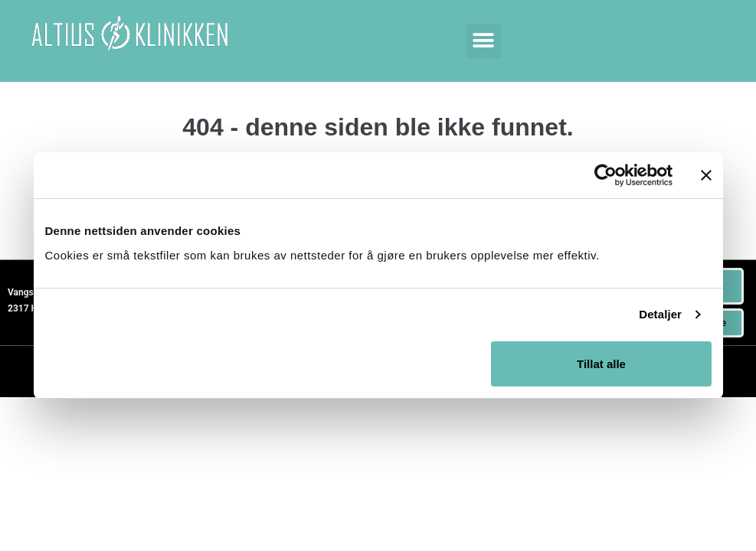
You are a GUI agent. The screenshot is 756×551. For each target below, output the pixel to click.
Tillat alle (601, 364)
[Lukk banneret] (706, 175)
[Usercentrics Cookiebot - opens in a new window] (605, 175)
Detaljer (660, 314)
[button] (484, 41)
